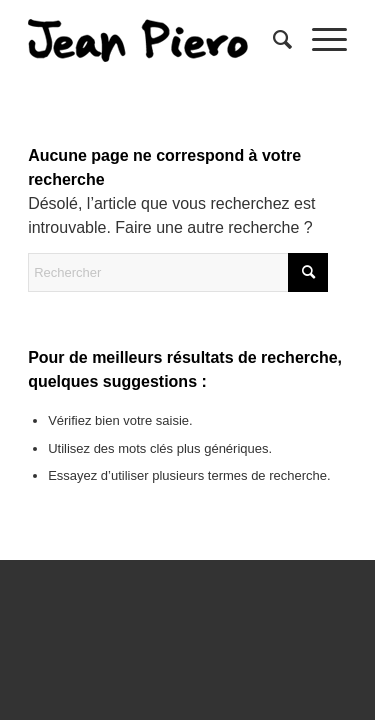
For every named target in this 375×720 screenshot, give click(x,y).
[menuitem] (272, 40)
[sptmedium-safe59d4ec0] (155, 40)
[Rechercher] (272, 40)
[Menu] (319, 40)
